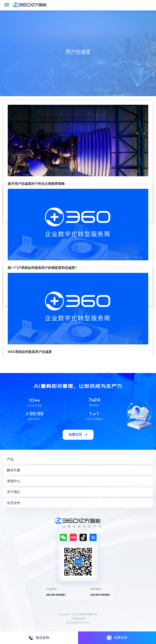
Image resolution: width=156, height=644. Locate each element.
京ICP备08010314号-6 (78, 623)
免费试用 (117, 638)
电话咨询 (39, 638)
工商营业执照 (78, 618)
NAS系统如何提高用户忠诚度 (30, 352)
